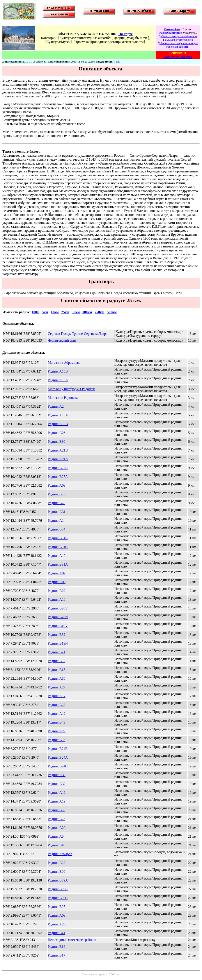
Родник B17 (57, 955)
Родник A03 (57, 915)
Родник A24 (57, 406)
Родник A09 (57, 485)
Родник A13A (58, 415)
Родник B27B (58, 468)
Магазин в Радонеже (63, 398)
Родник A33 (57, 775)
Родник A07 (57, 573)
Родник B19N (58, 643)
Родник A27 (57, 687)
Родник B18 (57, 947)
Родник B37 (57, 661)
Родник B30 (57, 442)
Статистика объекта (177, 57)
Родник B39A (58, 880)
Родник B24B (58, 749)
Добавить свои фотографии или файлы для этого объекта (178, 38)
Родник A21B (58, 450)
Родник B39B (58, 889)
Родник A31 (57, 512)
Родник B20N (58, 617)
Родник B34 (57, 529)
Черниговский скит (62, 340)
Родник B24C (58, 766)
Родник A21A (58, 459)
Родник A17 (57, 696)
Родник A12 (57, 714)
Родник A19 (57, 801)
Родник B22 (57, 863)
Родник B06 (57, 872)
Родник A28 (57, 433)
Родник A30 (57, 678)
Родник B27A (58, 477)
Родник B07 (57, 907)
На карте (125, 34)
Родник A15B (58, 371)
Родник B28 (57, 503)
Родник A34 (57, 836)
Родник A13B (58, 424)
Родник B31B (58, 538)
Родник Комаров (60, 854)
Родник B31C (58, 547)
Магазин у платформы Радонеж (71, 389)
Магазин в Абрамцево (64, 363)
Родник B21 (57, 652)
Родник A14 (57, 520)
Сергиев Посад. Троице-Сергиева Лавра (78, 334)
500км (112, 312)
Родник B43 (57, 722)
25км (65, 312)
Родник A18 (57, 599)
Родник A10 (57, 556)
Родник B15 (57, 670)
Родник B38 (57, 810)
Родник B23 (57, 705)
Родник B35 (57, 740)
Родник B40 (57, 845)
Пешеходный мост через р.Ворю (72, 940)
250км (99, 312)
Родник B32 (57, 635)
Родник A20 (57, 828)
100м (36, 312)
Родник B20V (58, 608)
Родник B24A (58, 757)
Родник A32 (57, 784)
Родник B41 (57, 933)
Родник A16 (57, 793)
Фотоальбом (172, 29)
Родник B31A (58, 564)
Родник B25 (57, 819)
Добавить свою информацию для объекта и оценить (178, 45)
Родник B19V (58, 626)
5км (45, 312)
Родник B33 (57, 494)
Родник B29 (57, 591)
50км (76, 312)
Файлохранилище (170, 33)
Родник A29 (57, 731)
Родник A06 (57, 582)
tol (117, 62)
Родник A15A (58, 380)
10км (55, 312)
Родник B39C (58, 898)
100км (87, 312)
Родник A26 (57, 924)
